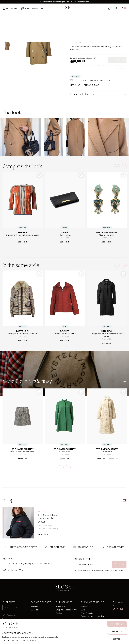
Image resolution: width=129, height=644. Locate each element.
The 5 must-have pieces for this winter (48, 518)
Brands (64, 16)
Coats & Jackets (101, 27)
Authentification (37, 607)
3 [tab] (43, 74)
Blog (83, 610)
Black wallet (65, 235)
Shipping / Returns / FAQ (66, 610)
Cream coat (107, 452)
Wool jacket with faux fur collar (23, 334)
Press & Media (87, 613)
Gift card (96, 16)
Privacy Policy (118, 570)
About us (85, 607)
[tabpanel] (39, 44)
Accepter (117, 624)
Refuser (117, 631)
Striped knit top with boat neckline (23, 235)
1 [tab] (26, 74)
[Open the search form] (109, 9)
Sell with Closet (62, 607)
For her (79, 27)
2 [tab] (35, 74)
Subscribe (119, 564)
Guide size (35, 610)
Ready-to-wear (89, 27)
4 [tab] (52, 74)
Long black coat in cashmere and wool (107, 335)
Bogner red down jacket (65, 334)
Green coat (65, 452)
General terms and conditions (93, 616)
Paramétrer (117, 639)
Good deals (76, 16)
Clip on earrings (107, 235)
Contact (59, 613)
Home (86, 16)
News (31, 16)
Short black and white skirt (23, 452)
